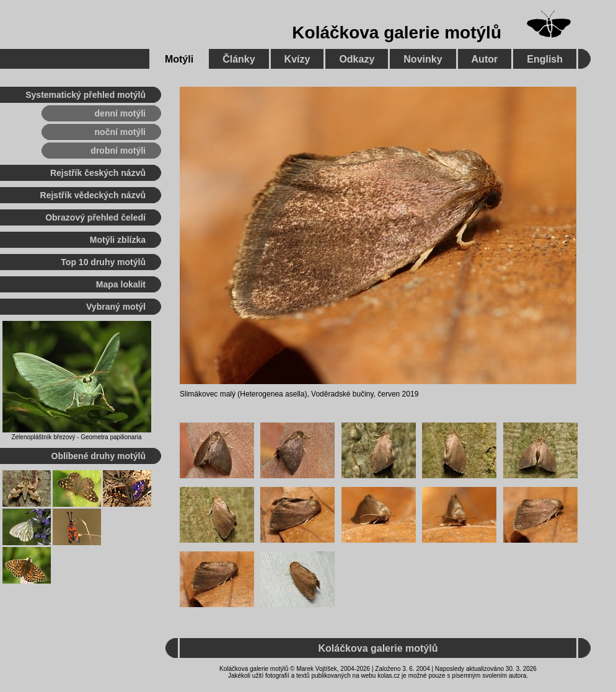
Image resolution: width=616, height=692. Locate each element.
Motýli (179, 59)
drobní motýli (118, 151)
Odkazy (357, 59)
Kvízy (297, 59)
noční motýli (120, 132)
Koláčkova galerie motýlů (397, 33)
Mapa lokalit (121, 284)
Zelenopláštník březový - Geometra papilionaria (76, 437)
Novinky (423, 59)
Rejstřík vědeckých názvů (93, 195)
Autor (485, 59)
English (545, 59)
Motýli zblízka (118, 240)
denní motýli (120, 113)
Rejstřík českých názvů (98, 173)
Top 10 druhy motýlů (103, 262)
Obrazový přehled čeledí (95, 217)
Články (239, 59)
